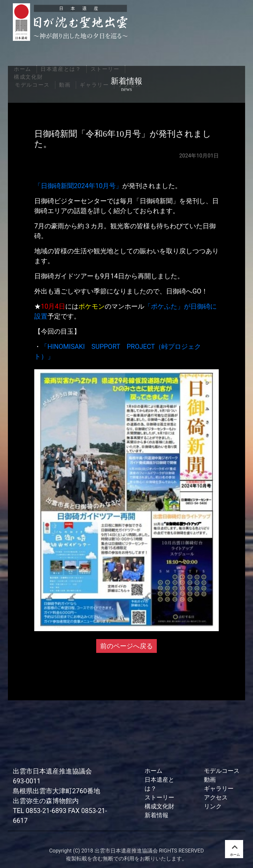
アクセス (216, 797)
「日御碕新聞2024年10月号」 (78, 186)
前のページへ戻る (126, 646)
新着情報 (156, 815)
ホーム (154, 771)
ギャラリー (219, 788)
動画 (210, 780)
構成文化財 (159, 806)
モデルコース (222, 771)
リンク (213, 806)
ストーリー (159, 797)
